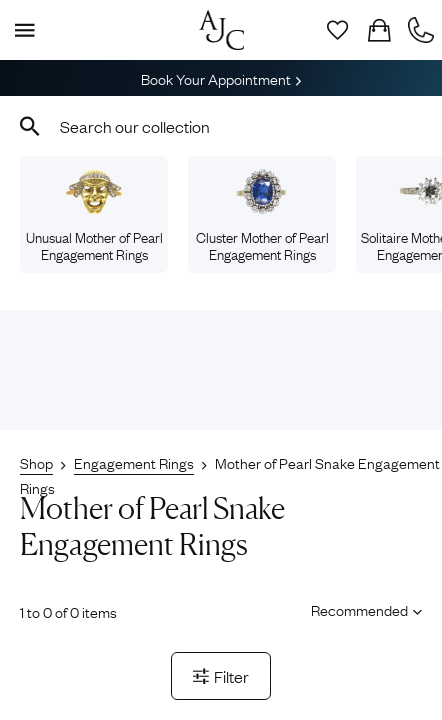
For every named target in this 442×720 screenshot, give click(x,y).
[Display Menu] (21, 30)
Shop (36, 462)
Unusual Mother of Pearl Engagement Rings (94, 216)
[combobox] (221, 126)
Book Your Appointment (221, 78)
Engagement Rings (134, 462)
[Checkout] (379, 30)
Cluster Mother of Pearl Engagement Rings (262, 216)
